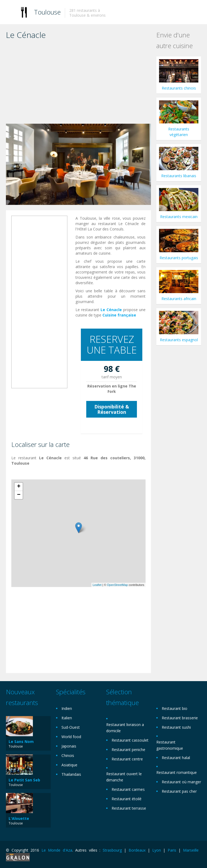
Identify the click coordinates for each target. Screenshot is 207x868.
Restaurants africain (179, 299)
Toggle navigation (11, 13)
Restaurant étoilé (127, 799)
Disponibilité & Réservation (112, 409)
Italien (67, 718)
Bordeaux (137, 850)
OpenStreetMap (118, 585)
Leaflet (97, 585)
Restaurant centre (127, 759)
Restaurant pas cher (179, 791)
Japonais (69, 746)
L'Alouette (19, 818)
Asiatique (69, 765)
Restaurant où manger (181, 782)
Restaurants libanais (179, 176)
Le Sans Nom (21, 741)
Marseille (191, 850)
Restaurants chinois (179, 88)
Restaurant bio (175, 708)
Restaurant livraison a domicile (125, 728)
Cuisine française (119, 315)
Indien (67, 708)
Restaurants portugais (179, 258)
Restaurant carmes (128, 789)
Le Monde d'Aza (57, 850)
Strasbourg (112, 850)
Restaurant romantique (177, 772)
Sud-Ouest (71, 727)
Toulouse (47, 12)
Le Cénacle (111, 310)
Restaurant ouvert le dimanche (124, 777)
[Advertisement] (78, 83)
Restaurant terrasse (129, 808)
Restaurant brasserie (180, 718)
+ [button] (19, 487)
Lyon (157, 850)
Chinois (68, 755)
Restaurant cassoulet (130, 740)
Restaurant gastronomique (170, 745)
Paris (172, 850)
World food (71, 737)
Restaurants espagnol (179, 340)
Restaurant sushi (176, 727)
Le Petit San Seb (24, 780)
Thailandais (71, 774)
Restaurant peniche (128, 750)
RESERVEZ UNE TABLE (112, 345)
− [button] (19, 495)
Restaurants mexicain (179, 217)
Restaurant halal (176, 758)
